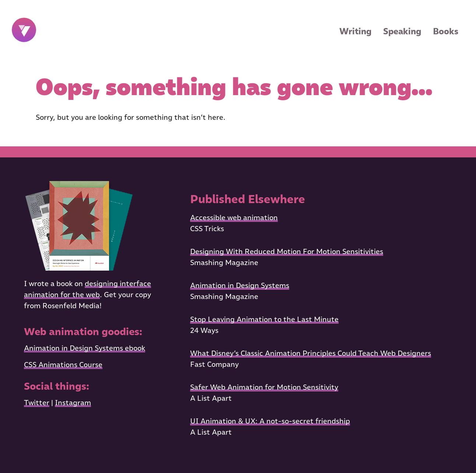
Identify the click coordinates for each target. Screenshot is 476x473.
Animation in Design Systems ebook (85, 348)
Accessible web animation (234, 218)
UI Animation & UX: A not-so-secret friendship (270, 421)
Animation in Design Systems (240, 285)
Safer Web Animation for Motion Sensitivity (264, 387)
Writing (355, 31)
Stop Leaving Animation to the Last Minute (264, 319)
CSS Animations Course (63, 365)
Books (446, 31)
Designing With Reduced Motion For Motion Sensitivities (287, 251)
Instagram (73, 403)
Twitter (37, 403)
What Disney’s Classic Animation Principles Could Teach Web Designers (311, 353)
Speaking (402, 31)
